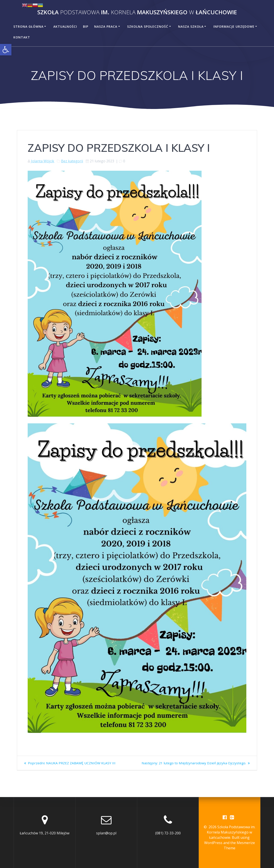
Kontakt (22, 37)
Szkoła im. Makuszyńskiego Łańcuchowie (137, 12)
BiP (86, 26)
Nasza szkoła (191, 26)
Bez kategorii (72, 161)
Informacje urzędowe (234, 26)
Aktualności (65, 26)
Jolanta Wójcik (43, 161)
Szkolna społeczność (148, 26)
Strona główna (28, 26)
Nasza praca (106, 26)
